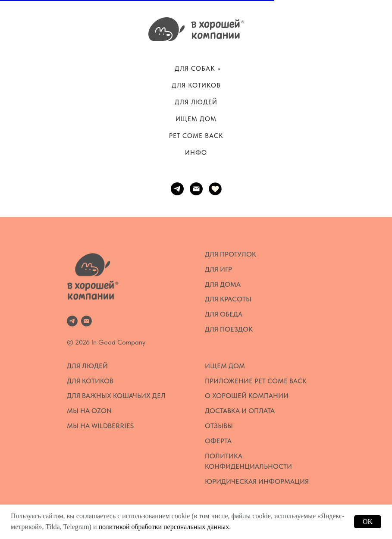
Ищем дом (225, 366)
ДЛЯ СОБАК (195, 69)
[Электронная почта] (196, 189)
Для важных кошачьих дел (116, 396)
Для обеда (224, 314)
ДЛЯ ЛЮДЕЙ (196, 102)
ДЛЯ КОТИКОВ (196, 85)
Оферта (218, 441)
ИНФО (196, 153)
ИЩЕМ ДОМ (196, 119)
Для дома (223, 284)
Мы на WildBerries (100, 426)
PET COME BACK (196, 136)
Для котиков (90, 381)
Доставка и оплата (240, 411)
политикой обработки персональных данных (164, 527)
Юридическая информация (257, 481)
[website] (215, 189)
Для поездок (229, 329)
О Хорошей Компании (247, 396)
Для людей (87, 366)
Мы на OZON (89, 411)
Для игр (218, 269)
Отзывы (219, 426)
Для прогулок (230, 254)
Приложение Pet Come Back (256, 381)
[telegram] (177, 189)
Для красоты (228, 299)
